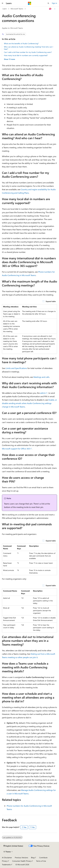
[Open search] (48, 3)
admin (43, 393)
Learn (5, 9)
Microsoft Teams (17, 9)
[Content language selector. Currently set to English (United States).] (13, 846)
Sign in (54, 3)
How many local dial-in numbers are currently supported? (26, 55)
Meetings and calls (41, 377)
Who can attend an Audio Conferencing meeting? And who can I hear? (29, 48)
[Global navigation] (2, 3)
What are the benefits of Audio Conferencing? (21, 43)
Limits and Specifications (16, 368)
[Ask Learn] (50, 9)
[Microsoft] (30, 3)
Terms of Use (41, 861)
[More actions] (55, 9)
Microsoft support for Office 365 (16, 449)
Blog (33, 858)
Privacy (5, 861)
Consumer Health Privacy (22, 861)
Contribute (43, 858)
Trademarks (6, 865)
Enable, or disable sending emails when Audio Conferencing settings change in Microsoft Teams (29, 403)
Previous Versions (21, 858)
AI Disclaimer (7, 858)
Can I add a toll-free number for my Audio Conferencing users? (28, 52)
